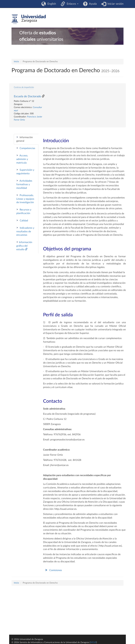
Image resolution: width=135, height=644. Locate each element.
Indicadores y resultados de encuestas (25, 231)
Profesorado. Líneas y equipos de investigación (25, 199)
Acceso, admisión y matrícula (22, 159)
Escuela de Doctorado (27, 96)
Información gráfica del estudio (24, 246)
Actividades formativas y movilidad (24, 184)
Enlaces (72, 4)
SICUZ (93, 642)
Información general (25, 139)
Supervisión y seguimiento (25, 171)
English (51, 4)
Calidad (22, 220)
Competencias (26, 148)
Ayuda (92, 4)
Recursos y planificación (24, 211)
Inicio (16, 62)
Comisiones (56, 570)
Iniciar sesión (115, 4)
